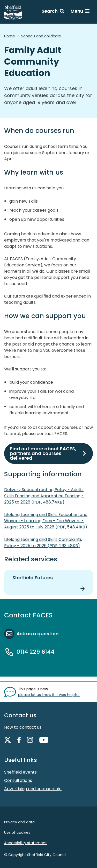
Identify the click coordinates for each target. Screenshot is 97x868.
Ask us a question (38, 634)
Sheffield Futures (33, 578)
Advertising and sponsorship (33, 789)
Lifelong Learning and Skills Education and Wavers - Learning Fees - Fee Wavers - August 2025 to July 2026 (46, 521)
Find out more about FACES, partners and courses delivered (43, 453)
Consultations (18, 780)
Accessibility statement (25, 843)
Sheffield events (20, 772)
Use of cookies (17, 832)
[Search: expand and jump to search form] (53, 12)
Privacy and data (19, 822)
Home (10, 36)
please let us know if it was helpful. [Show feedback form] (49, 695)
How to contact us (23, 727)
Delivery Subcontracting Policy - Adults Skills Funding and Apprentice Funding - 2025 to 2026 (44, 496)
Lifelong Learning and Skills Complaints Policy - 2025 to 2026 (43, 543)
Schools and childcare (41, 36)
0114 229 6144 (35, 652)
